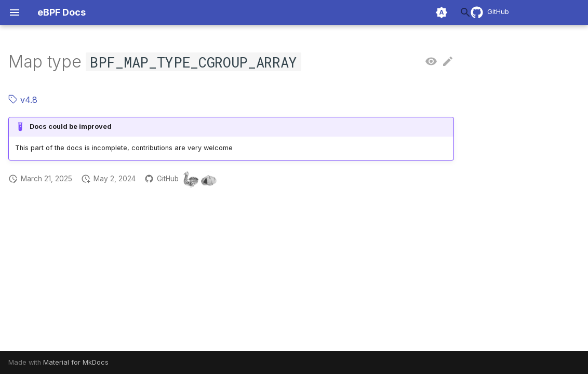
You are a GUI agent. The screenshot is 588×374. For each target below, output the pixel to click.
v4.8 (23, 100)
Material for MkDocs (76, 362)
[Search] (393, 12)
